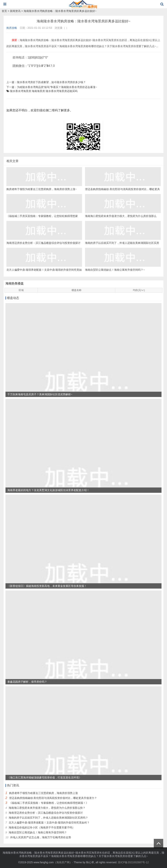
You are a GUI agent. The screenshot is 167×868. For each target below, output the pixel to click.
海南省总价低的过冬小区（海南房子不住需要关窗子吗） (42, 827)
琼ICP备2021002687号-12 (133, 862)
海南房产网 (63, 862)
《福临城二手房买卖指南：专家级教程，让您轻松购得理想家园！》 (49, 803)
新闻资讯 (15, 11)
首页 (4, 11)
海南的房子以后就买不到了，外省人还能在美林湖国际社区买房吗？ (48, 818)
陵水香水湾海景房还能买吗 (62, 91)
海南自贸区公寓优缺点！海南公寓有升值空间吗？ (38, 832)
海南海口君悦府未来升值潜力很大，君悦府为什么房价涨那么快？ (47, 808)
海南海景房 (38, 91)
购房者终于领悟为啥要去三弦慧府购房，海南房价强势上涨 (43, 793)
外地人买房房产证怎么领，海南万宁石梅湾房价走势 (41, 837)
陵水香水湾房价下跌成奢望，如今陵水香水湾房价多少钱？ (51, 82)
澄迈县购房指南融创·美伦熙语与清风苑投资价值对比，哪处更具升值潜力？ (53, 798)
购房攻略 (12, 28)
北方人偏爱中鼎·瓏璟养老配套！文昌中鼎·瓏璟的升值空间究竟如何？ (49, 823)
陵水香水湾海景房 (21, 91)
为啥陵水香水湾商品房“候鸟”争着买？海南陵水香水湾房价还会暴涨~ (57, 87)
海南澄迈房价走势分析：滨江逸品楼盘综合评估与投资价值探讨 (46, 813)
